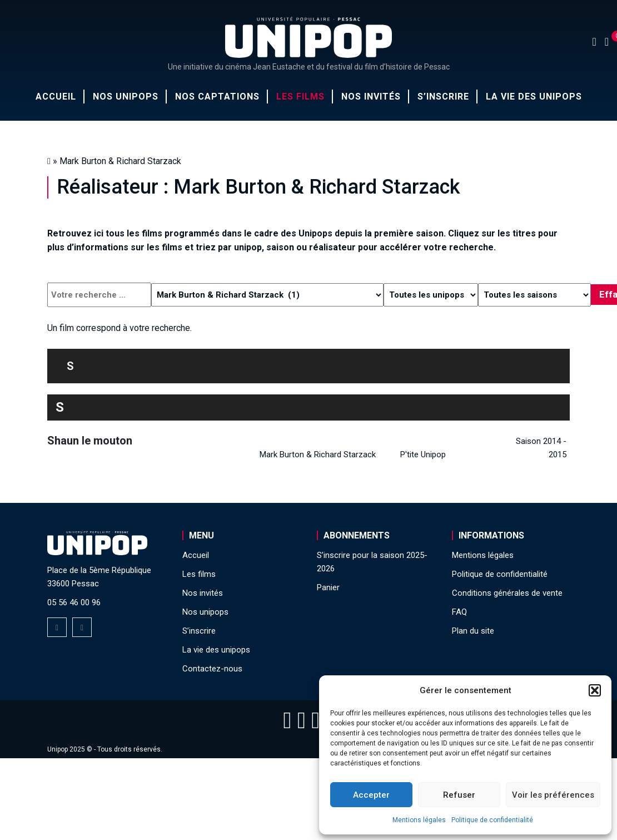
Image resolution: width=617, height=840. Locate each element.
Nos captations (217, 97)
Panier (328, 587)
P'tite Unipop (423, 454)
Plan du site (473, 631)
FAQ (459, 612)
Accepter (371, 795)
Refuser (459, 795)
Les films (300, 97)
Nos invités (371, 97)
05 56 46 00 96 (74, 602)
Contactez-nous (212, 669)
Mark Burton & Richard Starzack (318, 454)
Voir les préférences (553, 795)
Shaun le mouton (90, 441)
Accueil (56, 97)
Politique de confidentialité (492, 820)
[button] (595, 690)
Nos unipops (126, 97)
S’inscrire (443, 97)
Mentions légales (419, 820)
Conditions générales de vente (507, 593)
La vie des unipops (534, 97)
